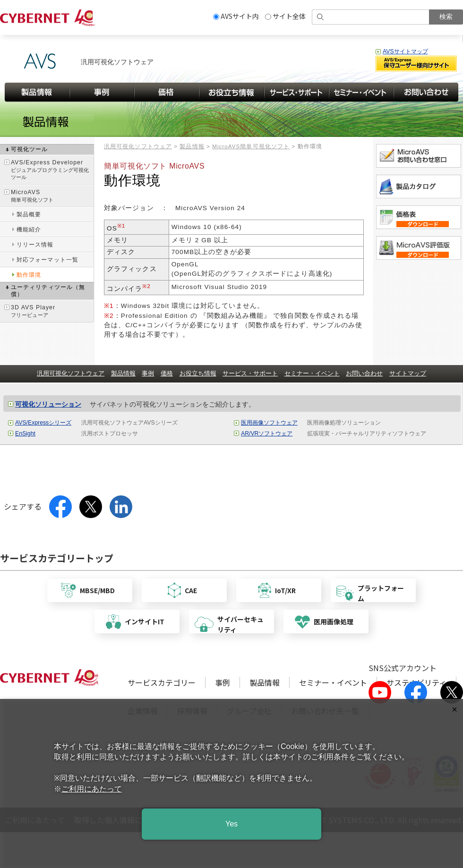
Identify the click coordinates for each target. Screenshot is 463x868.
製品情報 (192, 146)
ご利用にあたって (92, 789)
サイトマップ (408, 373)
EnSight (25, 434)
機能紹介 (29, 230)
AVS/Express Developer (52, 170)
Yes (231, 824)
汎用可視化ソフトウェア (138, 146)
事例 (148, 373)
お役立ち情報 (198, 373)
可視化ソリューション (48, 404)
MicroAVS (52, 196)
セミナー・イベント (312, 373)
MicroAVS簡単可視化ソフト (251, 146)
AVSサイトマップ (405, 51)
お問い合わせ (364, 373)
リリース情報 (35, 245)
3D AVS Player (52, 311)
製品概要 (29, 214)
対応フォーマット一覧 (47, 260)
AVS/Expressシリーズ (43, 423)
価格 (167, 373)
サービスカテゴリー (162, 682)
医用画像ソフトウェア (269, 423)
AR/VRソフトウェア (267, 434)
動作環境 (29, 275)
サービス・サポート (250, 373)
